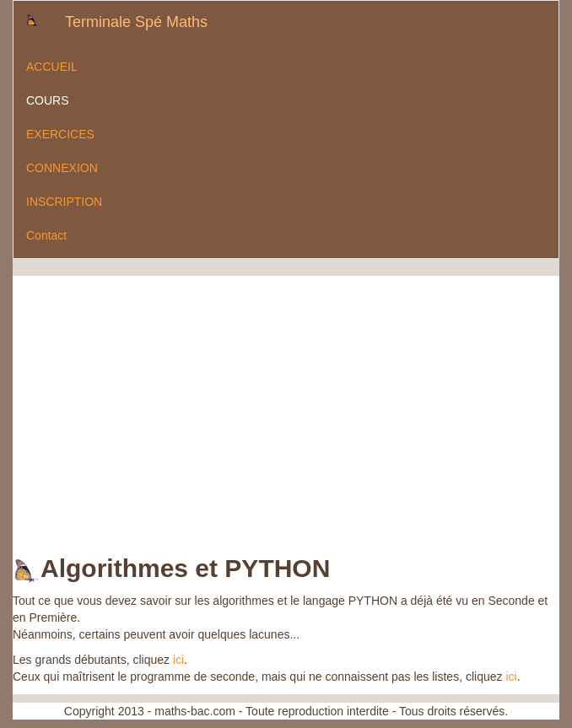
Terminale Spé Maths (136, 22)
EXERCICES (60, 134)
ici (178, 660)
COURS (48, 100)
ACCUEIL (52, 67)
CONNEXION (62, 168)
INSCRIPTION (64, 202)
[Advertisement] (210, 394)
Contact (46, 235)
